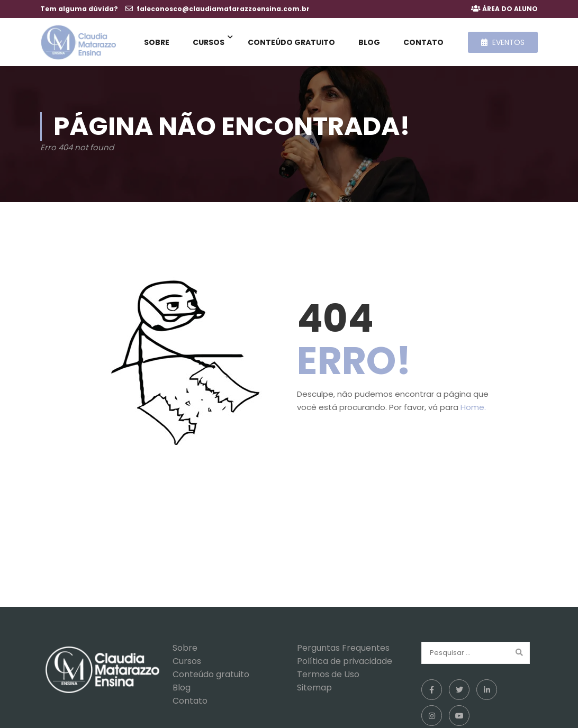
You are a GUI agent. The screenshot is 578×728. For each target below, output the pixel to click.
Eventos (503, 42)
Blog (369, 42)
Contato (423, 42)
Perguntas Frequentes (343, 650)
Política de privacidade (345, 663)
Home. (473, 409)
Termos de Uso (328, 676)
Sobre (157, 42)
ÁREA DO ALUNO (510, 9)
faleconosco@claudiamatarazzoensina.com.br (223, 9)
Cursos (209, 42)
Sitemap (314, 690)
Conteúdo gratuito (291, 42)
